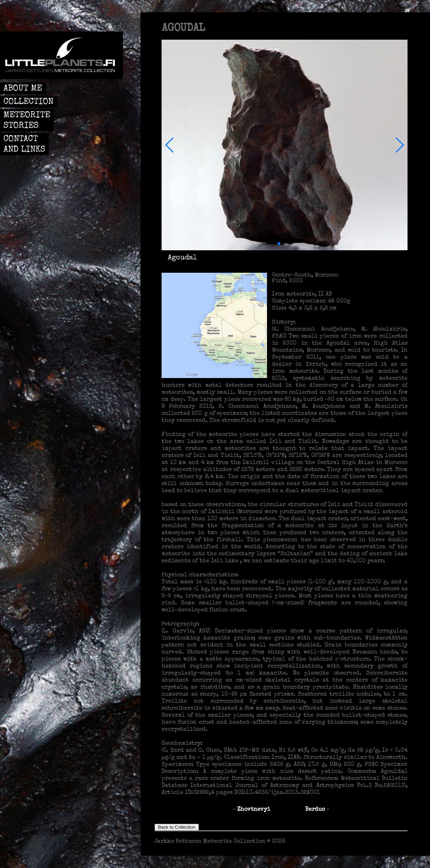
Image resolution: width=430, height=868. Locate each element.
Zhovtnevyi (254, 810)
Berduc (315, 810)
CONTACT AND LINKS (24, 145)
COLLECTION (28, 102)
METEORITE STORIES (27, 121)
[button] (170, 145)
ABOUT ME (23, 89)
